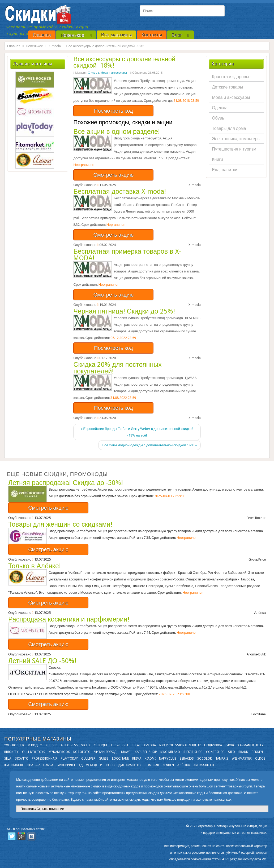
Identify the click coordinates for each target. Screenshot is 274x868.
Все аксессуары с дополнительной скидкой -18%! (124, 62)
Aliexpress (69, 745)
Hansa (48, 765)
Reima (137, 759)
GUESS (104, 759)
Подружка (213, 745)
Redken (257, 752)
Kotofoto (82, 752)
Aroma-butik (204, 765)
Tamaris (222, 759)
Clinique (101, 745)
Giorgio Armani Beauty (244, 745)
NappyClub (168, 759)
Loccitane (120, 759)
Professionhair (45, 759)
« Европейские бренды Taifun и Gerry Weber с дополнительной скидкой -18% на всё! (137, 432)
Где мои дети (91, 765)
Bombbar (152, 765)
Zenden (168, 765)
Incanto (22, 759)
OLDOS (260, 759)
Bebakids (187, 759)
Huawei (126, 752)
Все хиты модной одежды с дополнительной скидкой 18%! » (149, 445)
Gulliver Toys (34, 752)
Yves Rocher (14, 745)
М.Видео (35, 745)
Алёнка (184, 765)
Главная (14, 46)
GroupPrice (66, 765)
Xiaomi (150, 759)
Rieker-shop (193, 752)
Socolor (205, 759)
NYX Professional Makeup (180, 745)
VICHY (86, 745)
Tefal (136, 745)
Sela (8, 759)
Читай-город (105, 752)
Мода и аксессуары (114, 73)
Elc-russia (120, 745)
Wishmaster (242, 759)
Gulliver (88, 759)
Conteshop (215, 752)
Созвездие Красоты (123, 765)
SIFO (232, 752)
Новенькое (34, 46)
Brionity (11, 752)
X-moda (55, 46)
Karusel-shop (146, 752)
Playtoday (69, 759)
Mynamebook (59, 752)
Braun (243, 752)
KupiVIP (52, 745)
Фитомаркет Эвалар (22, 765)
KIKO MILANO (170, 752)
